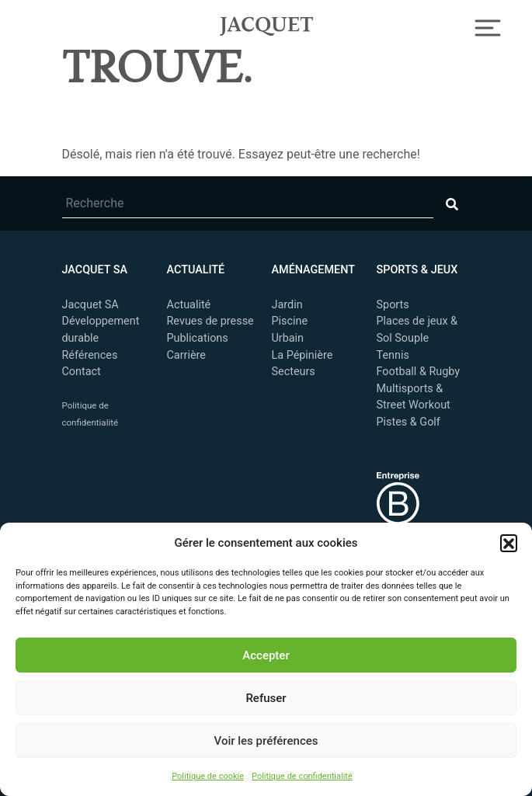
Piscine (290, 321)
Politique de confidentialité (302, 776)
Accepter (266, 655)
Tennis (393, 355)
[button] (509, 543)
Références (90, 355)
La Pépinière (303, 355)
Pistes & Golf (409, 422)
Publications (198, 338)
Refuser (266, 698)
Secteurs (294, 372)
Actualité (189, 305)
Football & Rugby (419, 372)
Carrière (186, 355)
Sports (393, 305)
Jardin (287, 305)
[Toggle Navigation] (488, 26)
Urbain (288, 338)
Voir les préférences (266, 741)
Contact (82, 372)
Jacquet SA (266, 24)
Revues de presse (210, 321)
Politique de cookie (208, 776)
